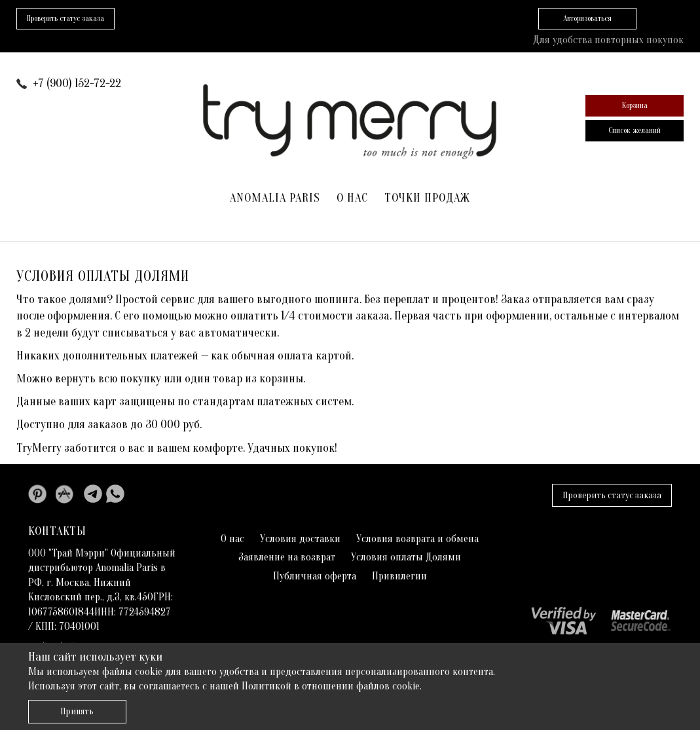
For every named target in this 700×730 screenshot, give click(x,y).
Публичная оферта (315, 576)
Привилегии (399, 576)
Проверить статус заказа (612, 495)
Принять (77, 711)
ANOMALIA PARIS (275, 198)
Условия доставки (300, 539)
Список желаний (635, 130)
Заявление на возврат (287, 557)
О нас (352, 198)
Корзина (635, 105)
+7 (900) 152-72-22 (77, 83)
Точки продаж (427, 198)
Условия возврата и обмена (417, 539)
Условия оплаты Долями (406, 557)
